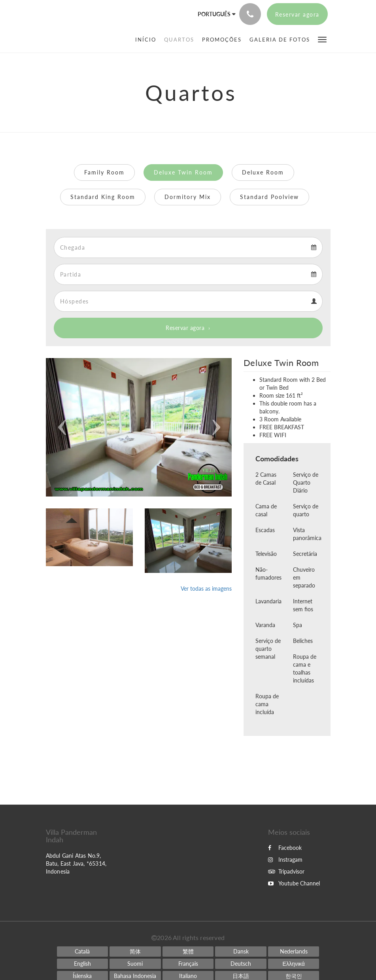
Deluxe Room (263, 172)
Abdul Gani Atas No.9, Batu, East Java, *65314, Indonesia (76, 863)
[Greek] (294, 964)
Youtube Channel (294, 883)
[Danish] (241, 952)
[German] (241, 964)
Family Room (104, 172)
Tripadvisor (286, 871)
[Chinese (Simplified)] (135, 952)
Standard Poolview (269, 197)
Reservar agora (185, 328)
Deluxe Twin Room (183, 172)
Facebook (285, 848)
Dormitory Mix (188, 197)
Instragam (285, 860)
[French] (188, 964)
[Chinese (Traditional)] (188, 952)
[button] (322, 39)
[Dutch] (294, 952)
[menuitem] (148, 40)
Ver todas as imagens (206, 589)
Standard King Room (103, 197)
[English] (83, 964)
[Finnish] (135, 964)
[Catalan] (83, 952)
